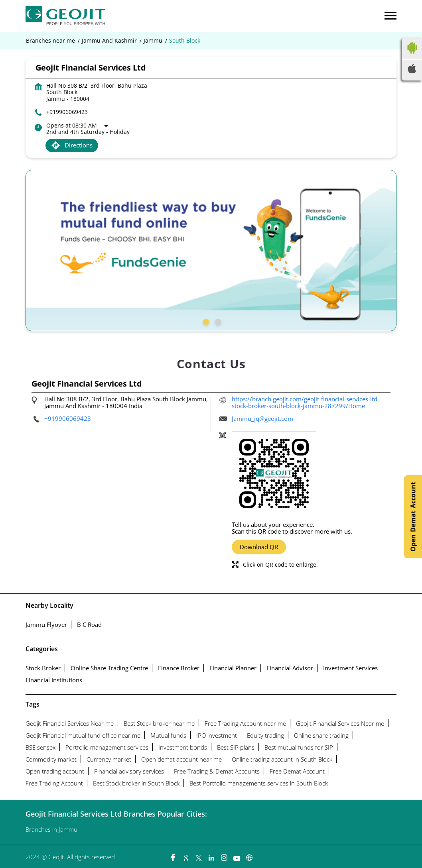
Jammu (153, 41)
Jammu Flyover (46, 624)
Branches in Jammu (51, 829)
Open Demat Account (413, 517)
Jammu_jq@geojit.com (262, 418)
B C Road (89, 624)
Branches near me (50, 41)
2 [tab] (217, 321)
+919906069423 (67, 112)
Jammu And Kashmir (109, 41)
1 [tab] (205, 321)
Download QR (259, 547)
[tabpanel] (211, 250)
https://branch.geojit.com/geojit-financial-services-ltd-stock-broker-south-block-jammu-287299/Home (306, 402)
